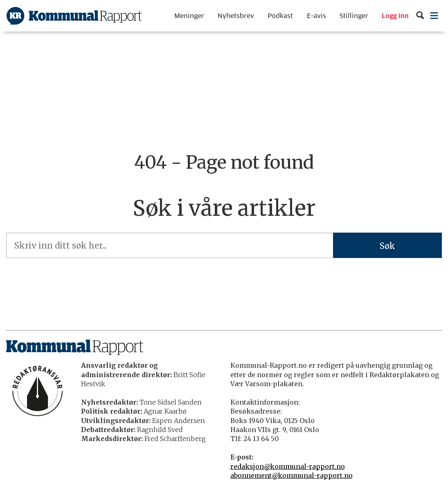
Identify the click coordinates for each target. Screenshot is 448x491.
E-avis (316, 16)
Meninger (189, 16)
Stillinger (354, 16)
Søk (387, 246)
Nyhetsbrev (236, 16)
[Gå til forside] (74, 16)
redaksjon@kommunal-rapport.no (288, 466)
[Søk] (420, 16)
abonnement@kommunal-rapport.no (292, 475)
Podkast (280, 16)
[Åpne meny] (434, 16)
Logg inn (395, 16)
